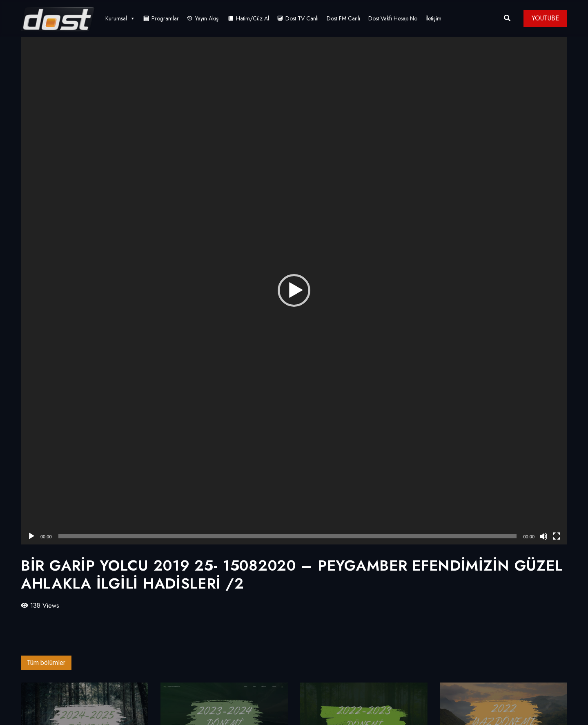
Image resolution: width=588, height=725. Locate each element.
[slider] (288, 536)
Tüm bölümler (46, 663)
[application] (294, 291)
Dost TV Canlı (302, 18)
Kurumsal (120, 18)
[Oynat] (31, 536)
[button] (294, 290)
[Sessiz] (543, 536)
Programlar (165, 18)
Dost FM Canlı (343, 18)
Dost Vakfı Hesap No (393, 18)
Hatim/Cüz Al (253, 18)
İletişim (433, 18)
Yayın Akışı (207, 18)
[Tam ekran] (557, 536)
